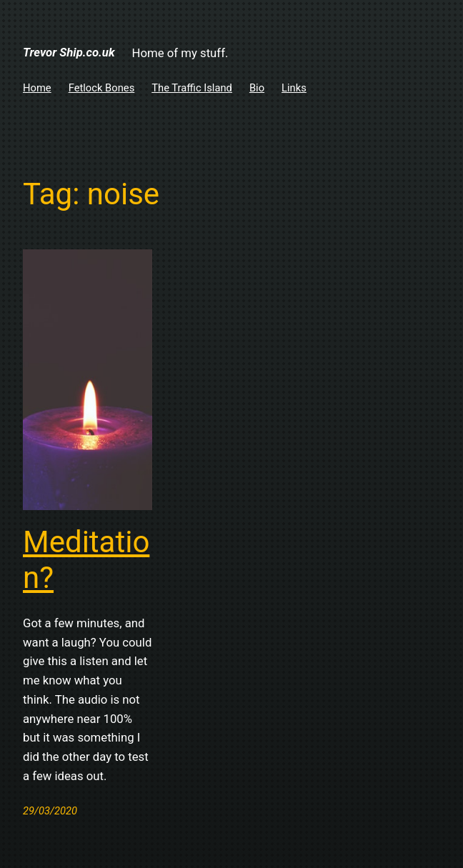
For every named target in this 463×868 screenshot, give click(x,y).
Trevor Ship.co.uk (69, 52)
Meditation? (86, 560)
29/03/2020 (50, 811)
